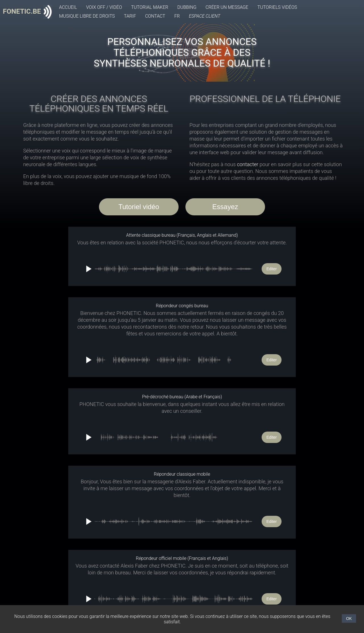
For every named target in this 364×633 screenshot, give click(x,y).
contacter (248, 164)
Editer (272, 269)
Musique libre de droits (87, 16)
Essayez (225, 207)
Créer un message (227, 7)
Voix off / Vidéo (104, 7)
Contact (155, 16)
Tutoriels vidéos (277, 7)
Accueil (68, 7)
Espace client (204, 16)
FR (177, 16)
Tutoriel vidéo (139, 207)
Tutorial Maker (150, 7)
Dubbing (187, 7)
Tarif (130, 16)
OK (349, 618)
